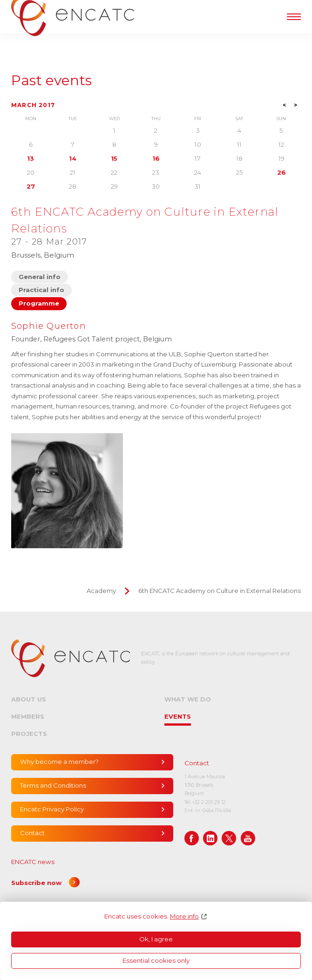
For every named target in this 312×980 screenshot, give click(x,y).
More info (184, 916)
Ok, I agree (156, 939)
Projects (29, 734)
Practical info (41, 290)
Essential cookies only (156, 960)
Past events (51, 81)
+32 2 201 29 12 (209, 802)
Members (28, 716)
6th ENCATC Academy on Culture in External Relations (220, 591)
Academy (101, 591)
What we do (188, 699)
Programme (39, 303)
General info (40, 277)
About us (29, 699)
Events (178, 716)
